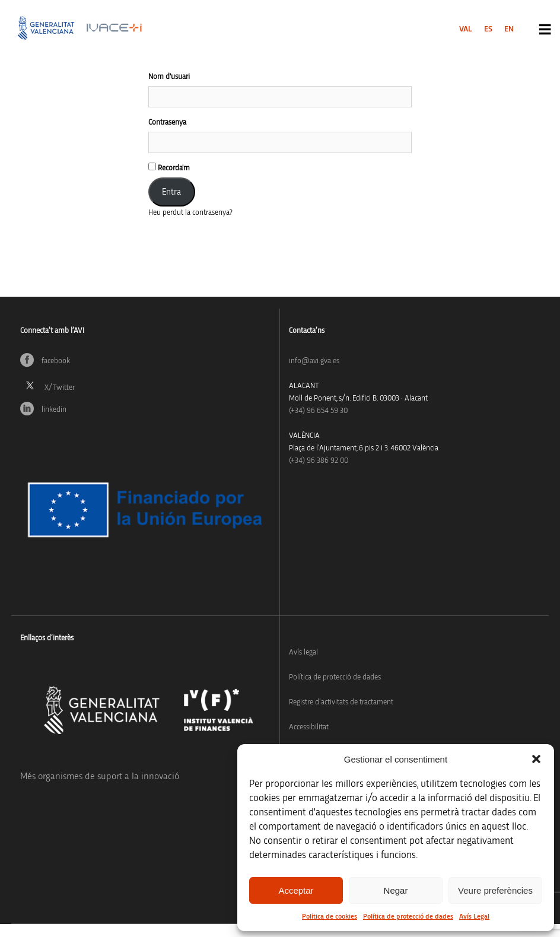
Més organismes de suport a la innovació (100, 776)
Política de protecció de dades (408, 916)
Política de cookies (330, 916)
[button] (536, 759)
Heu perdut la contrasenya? (190, 213)
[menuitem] (466, 29)
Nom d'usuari (169, 77)
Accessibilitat (309, 727)
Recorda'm (169, 167)
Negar (396, 890)
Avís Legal (474, 916)
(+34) (318, 411)
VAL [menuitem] (466, 29)
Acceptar (296, 890)
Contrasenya (167, 123)
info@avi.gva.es (314, 361)
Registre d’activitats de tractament (341, 702)
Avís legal (303, 652)
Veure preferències (495, 890)
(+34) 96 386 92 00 (319, 461)
